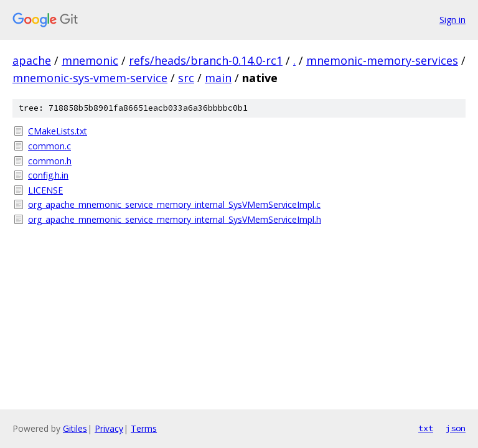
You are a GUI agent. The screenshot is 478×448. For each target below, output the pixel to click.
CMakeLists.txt (58, 131)
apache (32, 60)
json (456, 428)
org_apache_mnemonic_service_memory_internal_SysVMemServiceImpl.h (175, 219)
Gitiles (75, 428)
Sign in (452, 20)
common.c (49, 146)
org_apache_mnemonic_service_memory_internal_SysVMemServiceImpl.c (174, 204)
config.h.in (48, 175)
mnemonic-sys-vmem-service (90, 78)
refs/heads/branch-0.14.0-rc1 (206, 60)
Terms (144, 428)
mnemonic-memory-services (382, 60)
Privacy (109, 428)
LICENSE (45, 190)
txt (426, 428)
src (186, 78)
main (218, 78)
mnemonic (90, 60)
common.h (50, 161)
